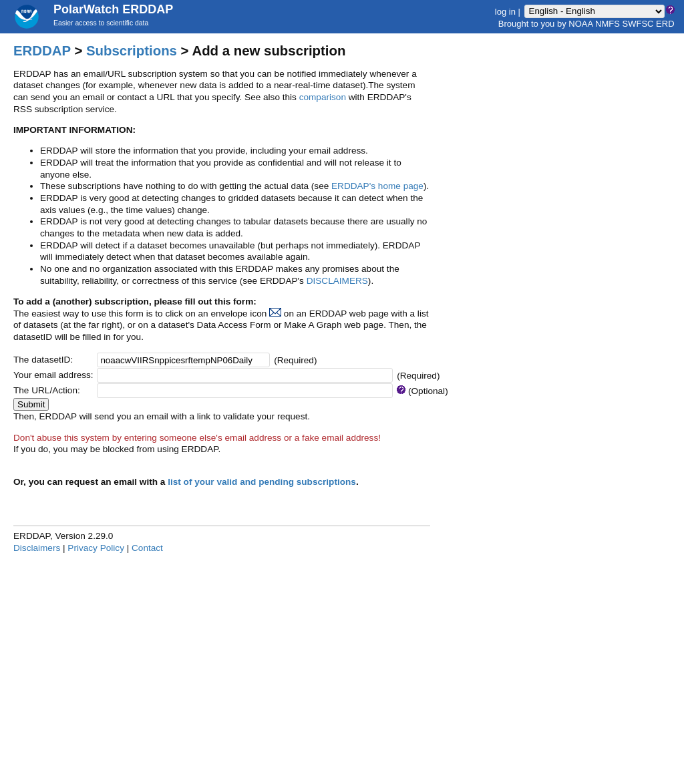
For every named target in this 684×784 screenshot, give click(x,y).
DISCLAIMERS (337, 281)
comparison (323, 97)
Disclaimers (37, 548)
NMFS (608, 24)
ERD (665, 24)
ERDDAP (42, 51)
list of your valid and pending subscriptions (262, 482)
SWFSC (638, 24)
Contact (147, 548)
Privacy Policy (96, 548)
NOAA (580, 24)
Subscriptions (132, 51)
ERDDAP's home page (377, 186)
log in (505, 11)
